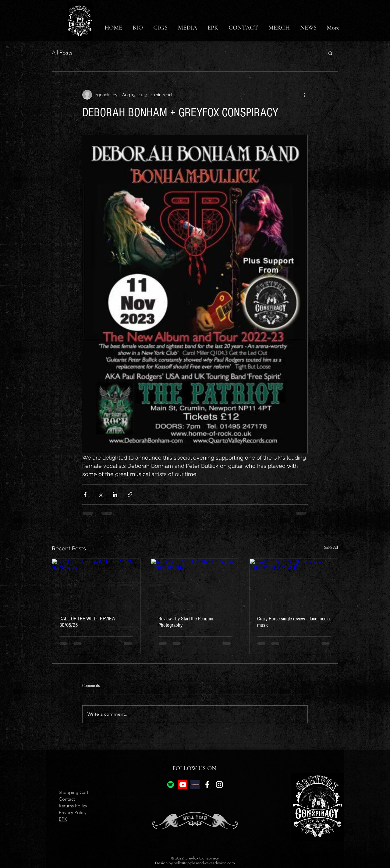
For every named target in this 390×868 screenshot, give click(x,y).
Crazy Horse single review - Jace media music (293, 622)
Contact (67, 799)
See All (331, 547)
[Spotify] (171, 785)
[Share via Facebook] (85, 494)
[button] (330, 53)
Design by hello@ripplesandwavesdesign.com (195, 863)
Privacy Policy (73, 812)
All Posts (62, 53)
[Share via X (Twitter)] (100, 494)
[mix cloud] (195, 785)
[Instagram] (219, 785)
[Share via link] (130, 494)
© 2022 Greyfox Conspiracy (195, 858)
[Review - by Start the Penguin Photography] (195, 584)
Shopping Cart (74, 792)
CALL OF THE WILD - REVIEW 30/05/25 (87, 622)
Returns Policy (73, 806)
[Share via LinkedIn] (115, 494)
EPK (63, 819)
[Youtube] (183, 785)
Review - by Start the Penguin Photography (186, 622)
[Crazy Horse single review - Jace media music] (294, 584)
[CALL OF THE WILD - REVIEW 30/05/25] (96, 584)
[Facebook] (207, 785)
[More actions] (304, 95)
